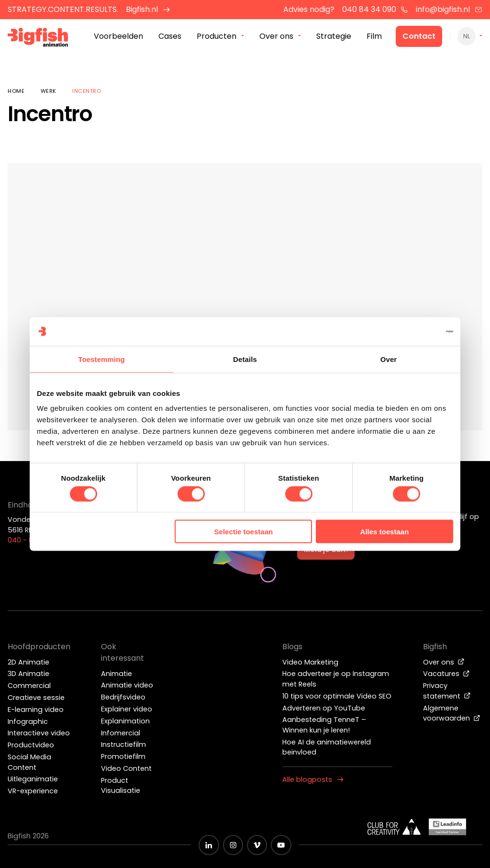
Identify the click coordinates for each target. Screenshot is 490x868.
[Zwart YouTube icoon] (281, 845)
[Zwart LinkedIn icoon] (209, 845)
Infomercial (121, 733)
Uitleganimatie (33, 779)
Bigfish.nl (148, 9)
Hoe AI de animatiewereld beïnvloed (327, 747)
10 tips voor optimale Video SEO (337, 696)
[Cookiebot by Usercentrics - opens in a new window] (411, 331)
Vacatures (446, 674)
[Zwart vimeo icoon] (257, 845)
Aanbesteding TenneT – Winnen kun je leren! (324, 725)
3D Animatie (28, 674)
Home (16, 91)
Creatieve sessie (36, 698)
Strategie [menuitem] (334, 38)
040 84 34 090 (375, 9)
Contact (419, 38)
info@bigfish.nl (449, 9)
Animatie (117, 674)
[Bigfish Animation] (45, 41)
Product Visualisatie (121, 786)
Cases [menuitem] (170, 38)
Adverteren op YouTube (324, 708)
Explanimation (125, 721)
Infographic (28, 721)
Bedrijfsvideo (123, 697)
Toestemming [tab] (101, 359)
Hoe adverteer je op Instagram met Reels (336, 679)
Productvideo (31, 745)
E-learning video (36, 710)
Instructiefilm (123, 744)
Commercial (29, 686)
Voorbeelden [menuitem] (118, 38)
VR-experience (33, 791)
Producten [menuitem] (217, 38)
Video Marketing (310, 662)
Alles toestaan (385, 532)
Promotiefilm (123, 756)
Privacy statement (447, 691)
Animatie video (127, 685)
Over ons (444, 662)
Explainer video (127, 709)
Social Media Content (29, 762)
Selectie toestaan (244, 532)
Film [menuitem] (374, 38)
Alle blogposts (313, 779)
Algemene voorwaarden (452, 713)
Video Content (126, 768)
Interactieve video (39, 733)
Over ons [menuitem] (276, 38)
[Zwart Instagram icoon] (233, 845)
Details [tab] (245, 359)
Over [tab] (389, 359)
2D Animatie (28, 662)
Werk (49, 91)
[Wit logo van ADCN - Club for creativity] (394, 827)
